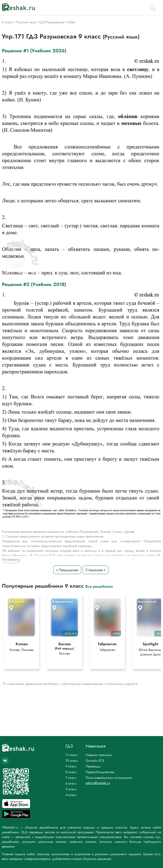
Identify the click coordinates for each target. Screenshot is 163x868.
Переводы (93, 766)
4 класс (71, 795)
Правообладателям (100, 772)
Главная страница (99, 755)
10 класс (72, 761)
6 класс (71, 783)
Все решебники (99, 586)
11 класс (72, 755)
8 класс (71, 772)
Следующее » (95, 570)
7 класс (71, 778)
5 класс (71, 789)
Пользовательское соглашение (109, 778)
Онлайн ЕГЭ (95, 761)
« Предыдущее (67, 570)
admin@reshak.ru (98, 783)
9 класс (71, 766)
